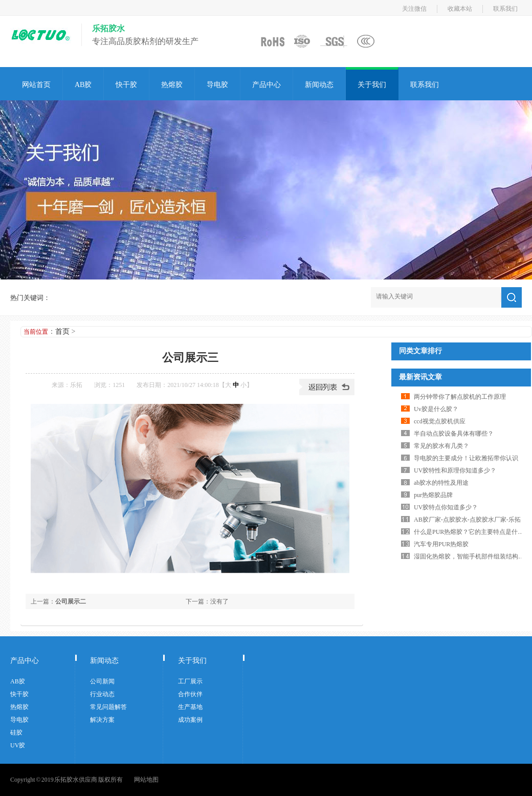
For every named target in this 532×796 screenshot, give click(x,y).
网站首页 (36, 85)
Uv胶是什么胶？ (436, 409)
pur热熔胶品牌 (433, 495)
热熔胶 (172, 85)
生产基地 (190, 707)
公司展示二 (71, 601)
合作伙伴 (190, 694)
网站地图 (146, 780)
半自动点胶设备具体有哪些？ (454, 434)
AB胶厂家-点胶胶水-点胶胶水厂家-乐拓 (467, 520)
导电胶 (217, 85)
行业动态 (102, 694)
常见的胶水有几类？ (441, 446)
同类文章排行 (420, 351)
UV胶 (18, 745)
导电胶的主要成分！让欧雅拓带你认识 (466, 458)
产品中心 (267, 85)
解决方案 (102, 720)
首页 (62, 331)
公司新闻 (102, 681)
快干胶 (126, 85)
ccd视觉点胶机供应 (440, 421)
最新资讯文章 (420, 377)
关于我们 (372, 85)
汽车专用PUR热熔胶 (441, 544)
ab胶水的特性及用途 (441, 483)
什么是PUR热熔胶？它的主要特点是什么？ (472, 532)
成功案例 (190, 720)
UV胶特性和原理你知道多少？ (455, 470)
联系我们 (505, 9)
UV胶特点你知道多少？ (446, 507)
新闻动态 (319, 85)
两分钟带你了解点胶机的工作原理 (460, 397)
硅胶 (16, 733)
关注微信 (414, 9)
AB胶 (83, 85)
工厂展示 (190, 681)
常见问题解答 (108, 707)
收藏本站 (460, 9)
